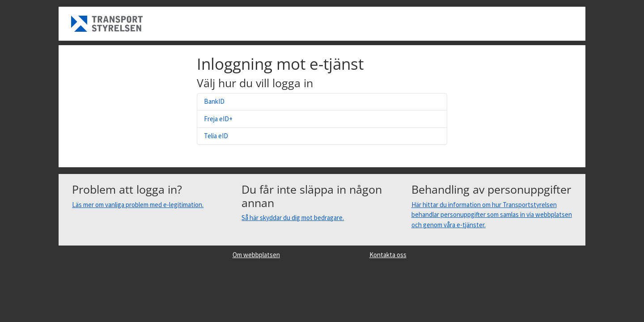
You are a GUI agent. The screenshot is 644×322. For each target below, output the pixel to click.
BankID (214, 101)
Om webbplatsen (256, 255)
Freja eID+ (218, 119)
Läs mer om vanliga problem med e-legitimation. (138, 205)
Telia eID (216, 136)
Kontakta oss (388, 255)
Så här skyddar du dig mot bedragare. (293, 218)
